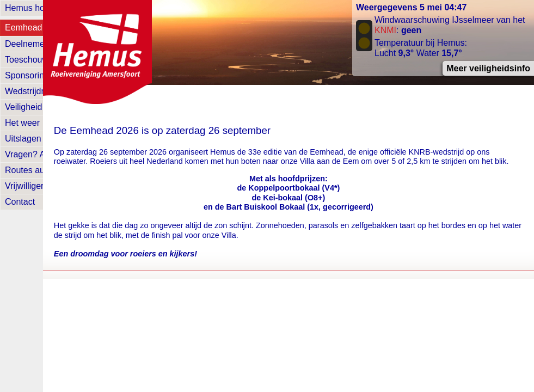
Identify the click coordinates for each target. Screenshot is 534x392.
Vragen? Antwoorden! (47, 154)
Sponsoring (27, 75)
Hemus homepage (41, 8)
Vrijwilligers (26, 186)
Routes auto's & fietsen (50, 170)
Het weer (22, 123)
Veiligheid (24, 107)
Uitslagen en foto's (41, 139)
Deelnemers (28, 44)
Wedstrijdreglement (42, 91)
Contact (20, 202)
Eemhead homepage (45, 27)
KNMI (385, 30)
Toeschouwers (33, 60)
